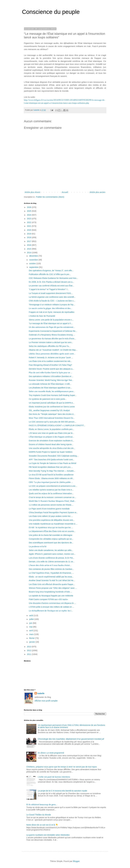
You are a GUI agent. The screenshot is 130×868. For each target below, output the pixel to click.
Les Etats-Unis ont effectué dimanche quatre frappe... (52, 584)
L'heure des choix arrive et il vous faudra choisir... (50, 565)
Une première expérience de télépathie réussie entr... (52, 520)
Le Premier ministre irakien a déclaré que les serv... (51, 342)
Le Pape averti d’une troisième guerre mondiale (49, 509)
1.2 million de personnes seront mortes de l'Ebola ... (51, 505)
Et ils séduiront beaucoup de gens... (42, 805)
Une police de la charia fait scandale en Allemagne (51, 535)
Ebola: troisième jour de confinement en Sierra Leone (52, 407)
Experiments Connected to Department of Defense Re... (53, 331)
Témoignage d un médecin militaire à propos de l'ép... (52, 305)
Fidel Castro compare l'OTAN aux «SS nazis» (48, 599)
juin (31, 623)
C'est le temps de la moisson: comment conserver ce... (52, 497)
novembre (34, 260)
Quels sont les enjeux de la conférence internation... (51, 493)
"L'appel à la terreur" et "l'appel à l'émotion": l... (49, 289)
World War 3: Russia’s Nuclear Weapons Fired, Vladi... (52, 501)
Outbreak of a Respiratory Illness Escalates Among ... (52, 335)
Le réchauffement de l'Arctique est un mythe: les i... (51, 611)
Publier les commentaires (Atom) (50, 197)
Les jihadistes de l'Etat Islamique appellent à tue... (50, 388)
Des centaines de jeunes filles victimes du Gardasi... (51, 569)
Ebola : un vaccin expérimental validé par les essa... (51, 577)
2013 (29, 647)
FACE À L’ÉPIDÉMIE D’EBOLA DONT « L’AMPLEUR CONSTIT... (57, 425)
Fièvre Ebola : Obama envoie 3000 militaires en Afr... (51, 478)
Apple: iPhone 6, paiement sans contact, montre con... (52, 554)
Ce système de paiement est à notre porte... (48, 399)
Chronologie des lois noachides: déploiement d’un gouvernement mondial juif (71, 739)
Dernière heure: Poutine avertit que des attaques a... (51, 369)
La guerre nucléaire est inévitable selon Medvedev (48, 835)
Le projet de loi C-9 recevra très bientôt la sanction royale (63, 791)
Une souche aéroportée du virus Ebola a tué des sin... (52, 448)
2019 (29, 234)
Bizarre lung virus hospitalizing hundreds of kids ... (50, 592)
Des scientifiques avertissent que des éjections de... (51, 543)
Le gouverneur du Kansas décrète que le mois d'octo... (52, 339)
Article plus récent (32, 192)
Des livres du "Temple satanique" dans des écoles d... (52, 414)
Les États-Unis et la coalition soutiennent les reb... (50, 361)
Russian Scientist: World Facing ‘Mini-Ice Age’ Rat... (51, 380)
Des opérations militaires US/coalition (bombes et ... (51, 376)
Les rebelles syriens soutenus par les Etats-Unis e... (51, 490)
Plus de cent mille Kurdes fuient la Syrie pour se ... (50, 373)
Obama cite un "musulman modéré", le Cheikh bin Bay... (53, 350)
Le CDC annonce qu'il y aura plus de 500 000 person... (52, 422)
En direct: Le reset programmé (51, 753)
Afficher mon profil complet (46, 701)
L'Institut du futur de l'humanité (42, 316)
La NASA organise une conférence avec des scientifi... (52, 297)
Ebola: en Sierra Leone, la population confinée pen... (51, 429)
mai (31, 627)
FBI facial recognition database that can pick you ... (51, 467)
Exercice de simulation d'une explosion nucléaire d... (51, 441)
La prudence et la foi (38, 546)
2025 (29, 211)
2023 (29, 219)
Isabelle (41, 693)
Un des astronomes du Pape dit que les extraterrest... (52, 327)
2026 (29, 207)
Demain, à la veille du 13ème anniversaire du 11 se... (52, 562)
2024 (29, 215)
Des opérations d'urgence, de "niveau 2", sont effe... (51, 271)
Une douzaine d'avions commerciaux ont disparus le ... (52, 603)
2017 (29, 241)
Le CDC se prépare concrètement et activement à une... (53, 486)
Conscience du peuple (51, 12)
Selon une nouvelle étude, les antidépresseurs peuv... (52, 391)
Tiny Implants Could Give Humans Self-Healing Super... (53, 395)
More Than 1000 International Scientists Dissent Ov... (52, 418)
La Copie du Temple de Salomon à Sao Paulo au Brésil (52, 463)
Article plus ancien (98, 192)
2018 (29, 237)
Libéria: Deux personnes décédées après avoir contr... (52, 354)
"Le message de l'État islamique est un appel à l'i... (51, 323)
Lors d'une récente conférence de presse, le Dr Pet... (51, 558)
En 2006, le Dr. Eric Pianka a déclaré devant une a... (51, 282)
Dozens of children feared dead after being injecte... (51, 444)
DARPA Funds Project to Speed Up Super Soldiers (51, 452)
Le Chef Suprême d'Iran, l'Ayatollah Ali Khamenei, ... (51, 573)
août (31, 615)
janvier (32, 642)
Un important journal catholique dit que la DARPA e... (51, 403)
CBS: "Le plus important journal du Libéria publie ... (51, 482)
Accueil (65, 192)
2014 (29, 253)
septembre (34, 267)
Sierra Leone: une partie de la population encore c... (51, 320)
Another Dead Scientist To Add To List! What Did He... (52, 580)
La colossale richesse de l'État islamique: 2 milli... (50, 384)
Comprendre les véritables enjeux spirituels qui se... (51, 539)
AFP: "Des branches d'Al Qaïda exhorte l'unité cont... (51, 460)
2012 (29, 650)
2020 (29, 230)
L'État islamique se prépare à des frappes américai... (51, 437)
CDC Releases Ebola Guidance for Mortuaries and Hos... (53, 278)
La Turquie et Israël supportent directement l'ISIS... (51, 293)
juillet (32, 619)
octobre (33, 263)
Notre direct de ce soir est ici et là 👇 (42, 825)
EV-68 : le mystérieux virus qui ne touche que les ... (51, 528)
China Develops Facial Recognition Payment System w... (53, 512)
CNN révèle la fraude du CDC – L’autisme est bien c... (52, 301)
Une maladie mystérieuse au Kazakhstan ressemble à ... (53, 524)
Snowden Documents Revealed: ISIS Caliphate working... (53, 456)
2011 (29, 654)
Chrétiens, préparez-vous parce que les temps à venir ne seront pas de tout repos (62, 767)
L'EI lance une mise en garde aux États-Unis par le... (51, 433)
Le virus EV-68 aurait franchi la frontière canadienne (51, 475)
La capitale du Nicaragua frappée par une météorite (51, 596)
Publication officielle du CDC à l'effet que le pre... (50, 274)
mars (32, 634)
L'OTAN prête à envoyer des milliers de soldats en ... (51, 607)
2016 (29, 245)
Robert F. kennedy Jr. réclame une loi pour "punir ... (51, 358)
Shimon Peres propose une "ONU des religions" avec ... (53, 588)
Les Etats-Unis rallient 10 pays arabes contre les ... (51, 516)
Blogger (76, 861)
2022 (29, 222)
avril (31, 631)
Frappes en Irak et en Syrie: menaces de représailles (51, 312)
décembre (34, 256)
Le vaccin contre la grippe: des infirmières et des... (50, 308)
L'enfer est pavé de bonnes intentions (54, 777)
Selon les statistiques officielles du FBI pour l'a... (49, 346)
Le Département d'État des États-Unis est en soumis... (52, 531)
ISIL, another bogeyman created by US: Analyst (49, 410)
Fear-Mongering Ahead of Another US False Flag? (50, 365)
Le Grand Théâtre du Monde (39, 815)
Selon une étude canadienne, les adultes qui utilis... (51, 550)
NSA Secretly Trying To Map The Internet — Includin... (52, 471)
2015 (29, 249)
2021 (29, 226)
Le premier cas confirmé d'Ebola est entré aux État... (51, 286)
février (32, 638)
